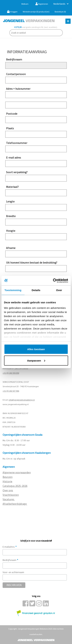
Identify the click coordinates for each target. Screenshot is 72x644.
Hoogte (11, 231)
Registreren (42, 4)
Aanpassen (36, 360)
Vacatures (9, 499)
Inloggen (12, 12)
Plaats (10, 128)
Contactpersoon (16, 74)
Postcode (12, 114)
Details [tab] (36, 290)
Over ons (8, 490)
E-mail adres (14, 158)
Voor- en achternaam (13, 572)
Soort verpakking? (17, 172)
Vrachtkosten (11, 495)
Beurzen (8, 477)
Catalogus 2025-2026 (15, 486)
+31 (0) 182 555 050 (11, 373)
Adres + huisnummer (18, 89)
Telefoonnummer (17, 143)
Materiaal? (12, 187)
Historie (7, 481)
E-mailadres (10, 547)
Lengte (10, 201)
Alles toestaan (36, 349)
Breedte (11, 216)
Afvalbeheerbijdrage (15, 504)
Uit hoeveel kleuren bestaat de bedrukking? (18, 263)
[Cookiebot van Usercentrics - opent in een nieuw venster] (53, 281)
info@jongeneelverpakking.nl (22, 400)
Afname (11, 248)
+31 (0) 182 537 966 (11, 391)
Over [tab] (59, 290)
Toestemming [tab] (13, 290)
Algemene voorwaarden (17, 472)
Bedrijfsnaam (14, 59)
